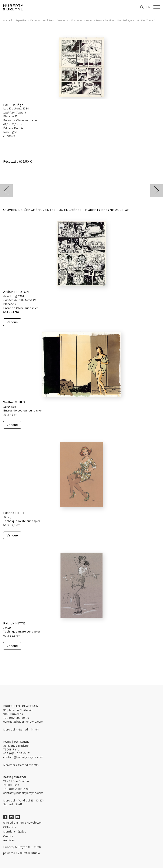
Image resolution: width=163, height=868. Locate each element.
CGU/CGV (10, 827)
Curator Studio (30, 853)
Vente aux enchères (42, 21)
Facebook (5, 817)
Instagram (11, 817)
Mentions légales (15, 832)
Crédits (8, 836)
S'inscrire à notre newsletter (22, 823)
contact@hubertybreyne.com (23, 722)
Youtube (18, 817)
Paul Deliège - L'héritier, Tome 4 (136, 21)
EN (148, 7)
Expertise (21, 21)
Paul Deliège (13, 105)
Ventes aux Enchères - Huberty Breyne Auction (86, 21)
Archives (9, 840)
